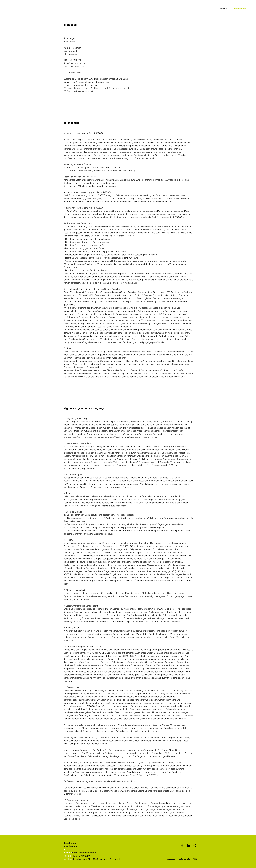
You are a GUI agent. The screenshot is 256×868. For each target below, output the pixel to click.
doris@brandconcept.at (75, 63)
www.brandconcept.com (132, 791)
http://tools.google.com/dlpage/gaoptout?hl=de (141, 342)
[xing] (195, 845)
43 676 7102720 (81, 856)
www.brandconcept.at (74, 66)
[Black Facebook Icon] (182, 845)
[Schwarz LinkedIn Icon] (188, 845)
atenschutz (185, 859)
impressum (171, 859)
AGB (195, 859)
